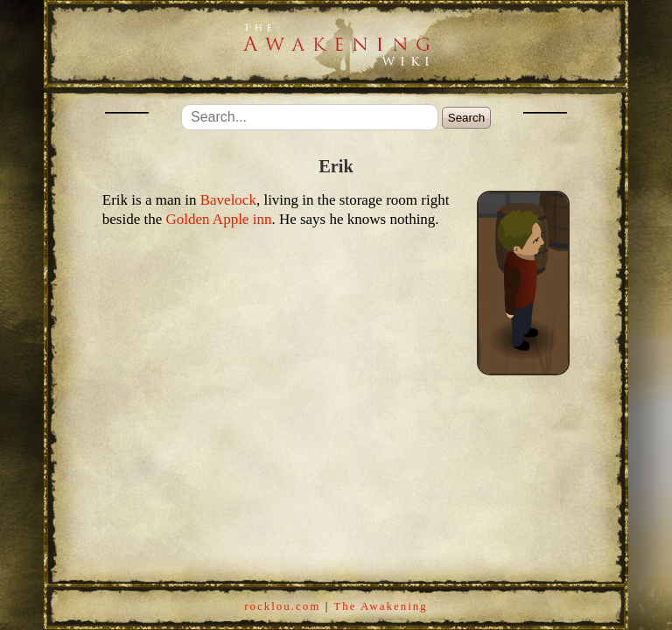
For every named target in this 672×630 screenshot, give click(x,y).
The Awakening (380, 606)
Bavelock (228, 200)
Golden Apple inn (219, 219)
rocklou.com (282, 606)
